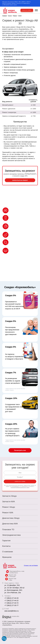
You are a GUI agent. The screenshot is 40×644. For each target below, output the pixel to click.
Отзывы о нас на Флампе (31, 565)
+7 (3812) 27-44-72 (11, 603)
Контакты (6, 546)
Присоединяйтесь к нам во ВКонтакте (17, 572)
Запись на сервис (27, 10)
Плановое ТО (8, 529)
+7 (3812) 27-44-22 (11, 601)
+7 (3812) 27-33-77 (11, 605)
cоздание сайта (15, 616)
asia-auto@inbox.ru (12, 611)
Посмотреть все (20, 450)
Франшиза (7, 557)
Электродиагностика (11, 535)
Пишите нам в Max (12, 579)
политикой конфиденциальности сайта (20, 488)
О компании (8, 552)
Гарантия (6, 541)
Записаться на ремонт (20, 180)
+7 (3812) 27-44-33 (11, 598)
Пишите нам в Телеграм (12, 576)
